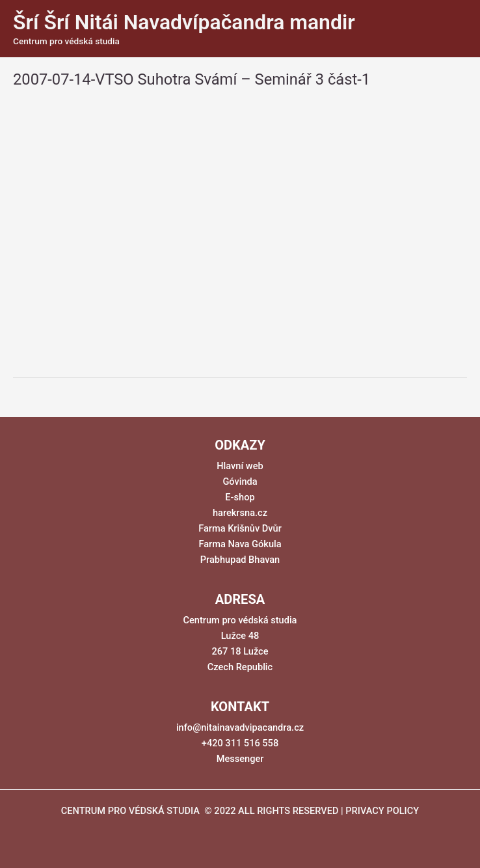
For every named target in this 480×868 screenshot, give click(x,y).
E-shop (240, 497)
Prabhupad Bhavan (240, 560)
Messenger (240, 759)
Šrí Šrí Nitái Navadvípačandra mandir (184, 22)
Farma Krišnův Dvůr (240, 528)
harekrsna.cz (240, 513)
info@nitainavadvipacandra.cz (240, 727)
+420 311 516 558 (240, 743)
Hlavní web (240, 466)
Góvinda (240, 481)
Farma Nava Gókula (240, 544)
